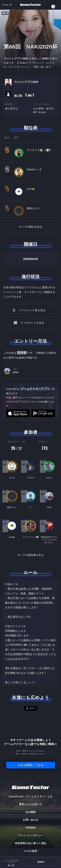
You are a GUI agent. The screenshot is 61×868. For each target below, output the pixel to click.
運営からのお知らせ (31, 804)
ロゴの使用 (31, 851)
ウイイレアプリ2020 (26, 82)
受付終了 (41, 862)
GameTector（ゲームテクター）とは (30, 796)
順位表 (31, 128)
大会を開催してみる (31, 765)
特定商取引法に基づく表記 (31, 843)
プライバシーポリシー (31, 835)
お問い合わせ (31, 820)
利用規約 (31, 828)
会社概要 (31, 812)
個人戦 (24, 95)
